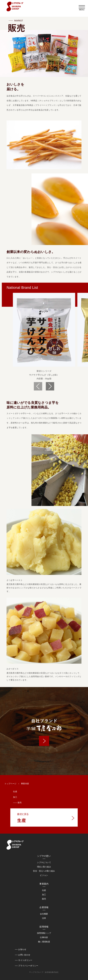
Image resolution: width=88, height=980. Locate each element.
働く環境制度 (44, 942)
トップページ (10, 784)
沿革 (44, 918)
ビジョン (44, 875)
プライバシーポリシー (28, 966)
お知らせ (22, 949)
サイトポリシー (25, 960)
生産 (15, 792)
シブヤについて (44, 862)
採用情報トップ (44, 933)
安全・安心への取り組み (44, 871)
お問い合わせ (24, 955)
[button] (50, 386)
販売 (44, 899)
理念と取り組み (44, 867)
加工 (15, 797)
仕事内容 (44, 937)
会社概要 (44, 914)
